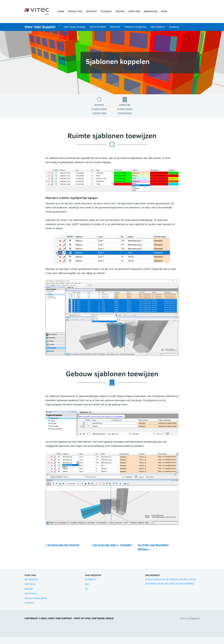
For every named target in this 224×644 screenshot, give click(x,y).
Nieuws (120, 11)
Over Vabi (134, 11)
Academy (106, 11)
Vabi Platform (158, 27)
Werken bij (150, 11)
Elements (115, 27)
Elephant (195, 618)
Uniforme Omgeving (135, 27)
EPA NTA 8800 (98, 27)
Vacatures (31, 594)
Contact (29, 603)
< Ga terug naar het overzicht (62, 545)
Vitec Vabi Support (40, 27)
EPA (87, 584)
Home (61, 11)
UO (86, 589)
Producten (75, 11)
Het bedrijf (31, 580)
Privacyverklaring (36, 598)
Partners (30, 584)
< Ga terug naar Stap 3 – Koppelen (111, 545)
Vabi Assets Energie (75, 27)
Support (91, 11)
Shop (164, 11)
